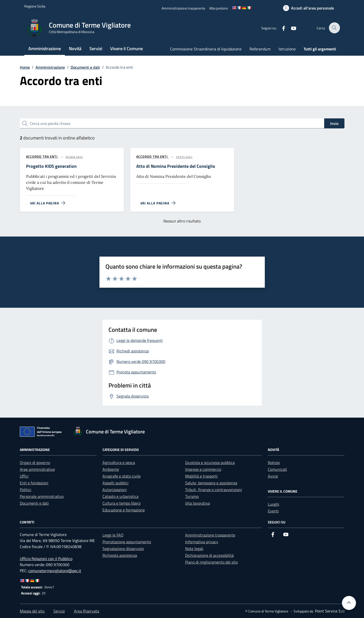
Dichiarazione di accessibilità (209, 555)
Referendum (260, 49)
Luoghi (274, 504)
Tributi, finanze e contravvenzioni (214, 490)
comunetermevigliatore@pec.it (55, 571)
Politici (26, 490)
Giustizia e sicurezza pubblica (210, 462)
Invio (334, 123)
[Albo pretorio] (218, 8)
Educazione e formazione (124, 510)
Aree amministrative (37, 469)
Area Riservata (87, 611)
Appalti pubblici (115, 483)
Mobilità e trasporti (201, 476)
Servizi (96, 49)
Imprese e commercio (203, 469)
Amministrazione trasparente (210, 535)
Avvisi (273, 476)
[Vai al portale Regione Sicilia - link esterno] (35, 6)
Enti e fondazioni (34, 483)
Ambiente (111, 469)
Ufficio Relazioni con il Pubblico (46, 559)
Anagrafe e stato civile (122, 476)
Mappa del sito (33, 611)
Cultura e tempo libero (122, 503)
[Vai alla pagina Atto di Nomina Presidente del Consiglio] (156, 203)
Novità (75, 49)
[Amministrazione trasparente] (183, 8)
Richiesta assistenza (120, 555)
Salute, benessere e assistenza (211, 483)
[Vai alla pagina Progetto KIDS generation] (46, 203)
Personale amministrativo (42, 496)
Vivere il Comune (127, 49)
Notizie (274, 462)
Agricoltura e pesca (119, 462)
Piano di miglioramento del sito (211, 562)
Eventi (273, 511)
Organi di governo (35, 462)
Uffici (24, 476)
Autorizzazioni (115, 490)
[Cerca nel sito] (335, 28)
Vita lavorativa (198, 503)
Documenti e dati (34, 503)
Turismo (192, 496)
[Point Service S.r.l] (329, 611)
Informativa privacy (202, 542)
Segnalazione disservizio (123, 549)
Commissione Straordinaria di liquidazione (206, 49)
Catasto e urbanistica (120, 496)
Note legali (194, 549)
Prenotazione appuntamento (127, 542)
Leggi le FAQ (113, 535)
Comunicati (277, 469)
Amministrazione (45, 49)
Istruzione (287, 49)
